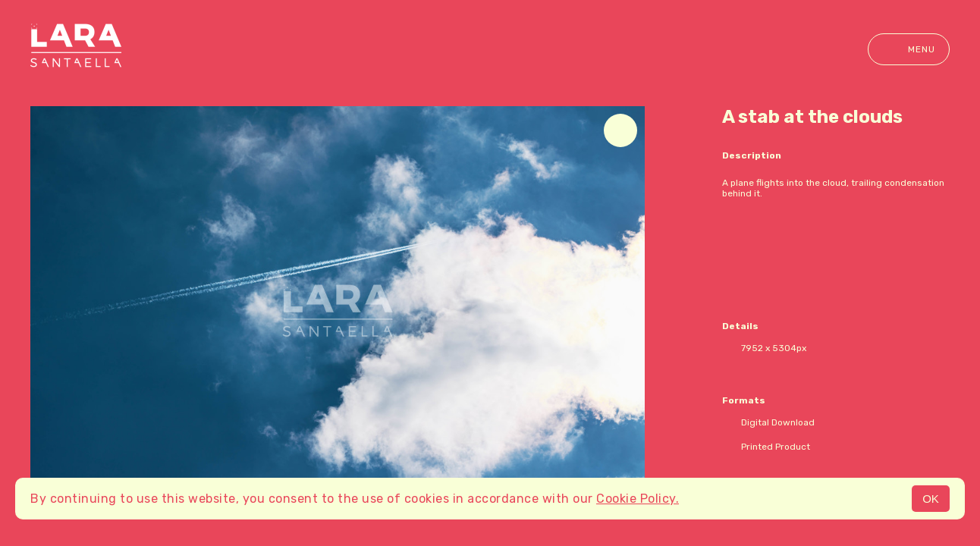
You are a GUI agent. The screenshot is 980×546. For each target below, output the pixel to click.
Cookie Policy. (638, 499)
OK (931, 499)
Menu (909, 49)
